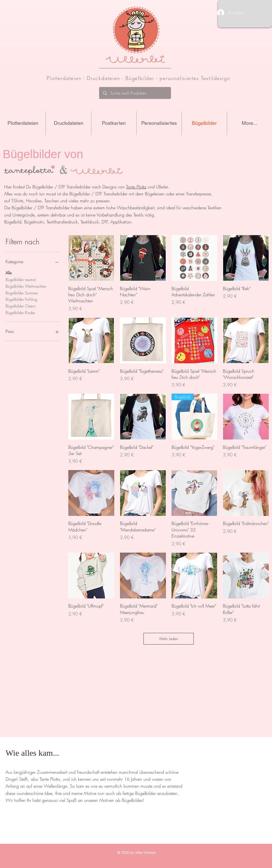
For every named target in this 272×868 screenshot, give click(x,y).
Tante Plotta (136, 187)
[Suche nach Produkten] (135, 93)
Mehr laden (169, 639)
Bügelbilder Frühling (21, 299)
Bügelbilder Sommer (22, 293)
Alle (9, 273)
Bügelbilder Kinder (20, 312)
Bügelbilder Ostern (21, 306)
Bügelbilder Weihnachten (26, 286)
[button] (254, 7)
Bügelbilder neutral (21, 279)
